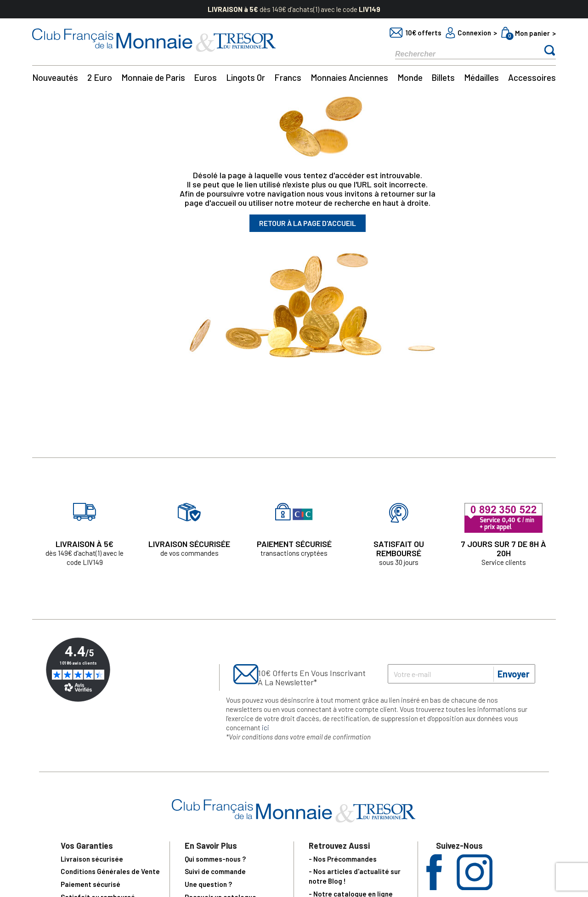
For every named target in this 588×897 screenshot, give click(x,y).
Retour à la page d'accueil (308, 223)
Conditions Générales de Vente (110, 871)
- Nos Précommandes (343, 859)
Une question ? (208, 884)
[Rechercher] (459, 54)
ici (266, 728)
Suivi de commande (215, 871)
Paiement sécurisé (90, 884)
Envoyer (514, 674)
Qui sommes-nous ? (215, 859)
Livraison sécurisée (92, 859)
